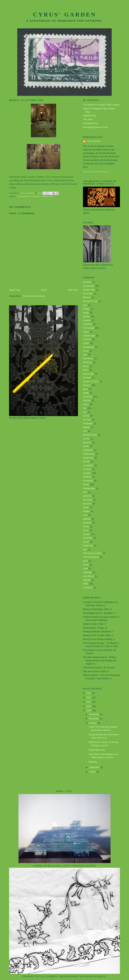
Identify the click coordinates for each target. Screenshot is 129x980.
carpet (86, 332)
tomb (85, 561)
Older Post (73, 290)
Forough (87, 378)
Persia (86, 484)
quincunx (87, 504)
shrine (44, 197)
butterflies (88, 324)
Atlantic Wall (89, 290)
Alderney (87, 282)
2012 (89, 697)
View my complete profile (96, 172)
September (95, 767)
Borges (86, 309)
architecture (89, 286)
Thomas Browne (91, 557)
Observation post (97, 750)
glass (85, 389)
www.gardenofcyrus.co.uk (95, 127)
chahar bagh (89, 336)
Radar (86, 507)
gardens (87, 385)
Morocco (87, 443)
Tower (86, 565)
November (94, 719)
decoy (86, 366)
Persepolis (88, 481)
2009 (89, 711)
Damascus (88, 358)
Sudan (86, 542)
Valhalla (87, 580)
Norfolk (86, 461)
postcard (87, 496)
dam (85, 355)
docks (86, 370)
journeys (87, 420)
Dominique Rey (90, 123)
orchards (87, 469)
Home (44, 290)
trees (85, 568)
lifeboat (87, 427)
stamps (87, 534)
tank (85, 549)
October (93, 723)
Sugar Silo (88, 546)
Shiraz (86, 526)
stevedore (88, 538)
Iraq (85, 412)
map (85, 431)
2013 (89, 693)
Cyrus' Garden (65, 14)
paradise (87, 473)
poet (85, 492)
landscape (88, 423)
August (93, 772)
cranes (86, 343)
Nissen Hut (88, 458)
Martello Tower (90, 435)
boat (85, 305)
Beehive (87, 297)
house (86, 404)
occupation (88, 465)
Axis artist (88, 119)
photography (89, 488)
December (94, 714)
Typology (87, 572)
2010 (89, 706)
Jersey (86, 416)
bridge (86, 313)
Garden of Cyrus (91, 381)
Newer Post (15, 290)
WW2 (51, 197)
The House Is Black (92, 553)
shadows (87, 523)
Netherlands (89, 454)
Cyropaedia (89, 347)
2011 (89, 702)
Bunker (86, 316)
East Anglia (88, 374)
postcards (88, 500)
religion (87, 511)
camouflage (23, 197)
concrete (87, 339)
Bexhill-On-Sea (90, 301)
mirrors (86, 439)
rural (85, 515)
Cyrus (86, 351)
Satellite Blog (89, 116)
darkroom (88, 362)
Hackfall (87, 400)
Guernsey (35, 197)
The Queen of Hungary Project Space (101, 105)
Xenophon (88, 588)
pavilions (87, 477)
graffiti (86, 393)
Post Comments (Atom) (34, 296)
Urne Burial (88, 576)
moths (86, 446)
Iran (85, 408)
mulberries (88, 450)
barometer (88, 293)
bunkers (87, 320)
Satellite (87, 519)
